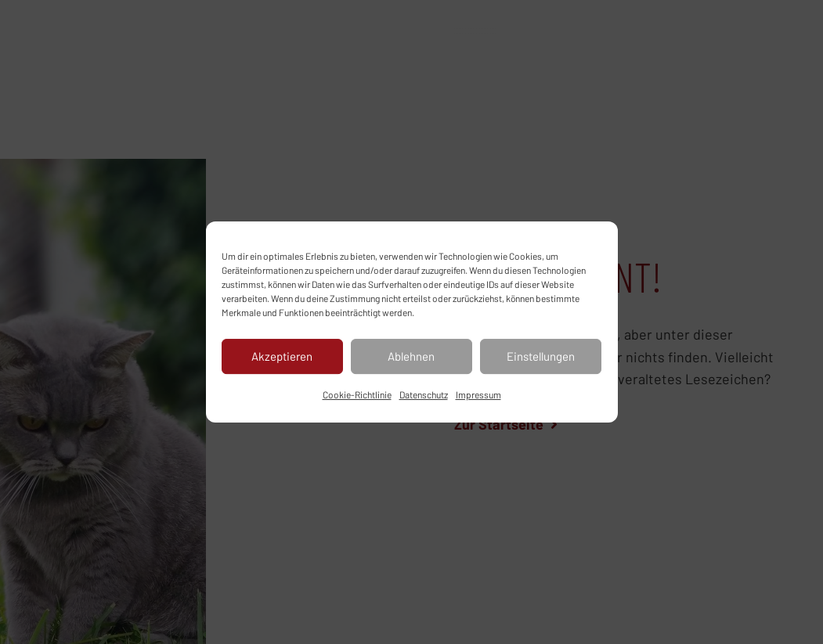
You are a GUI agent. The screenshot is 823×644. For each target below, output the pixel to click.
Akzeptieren (282, 356)
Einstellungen (541, 356)
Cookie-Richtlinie (357, 394)
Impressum (478, 394)
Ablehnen (411, 356)
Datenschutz (424, 394)
